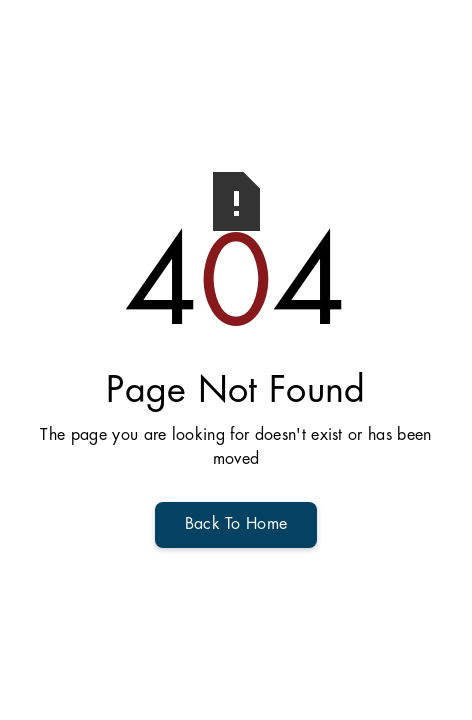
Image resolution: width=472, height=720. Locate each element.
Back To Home (236, 524)
